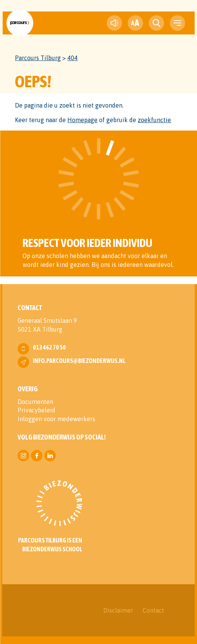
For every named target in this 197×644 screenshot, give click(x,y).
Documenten (35, 402)
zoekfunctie (154, 120)
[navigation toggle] (177, 23)
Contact (153, 610)
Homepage (82, 120)
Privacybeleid (37, 410)
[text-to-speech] (114, 23)
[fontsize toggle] (135, 23)
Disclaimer (118, 610)
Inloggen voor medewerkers (56, 419)
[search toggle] (156, 23)
